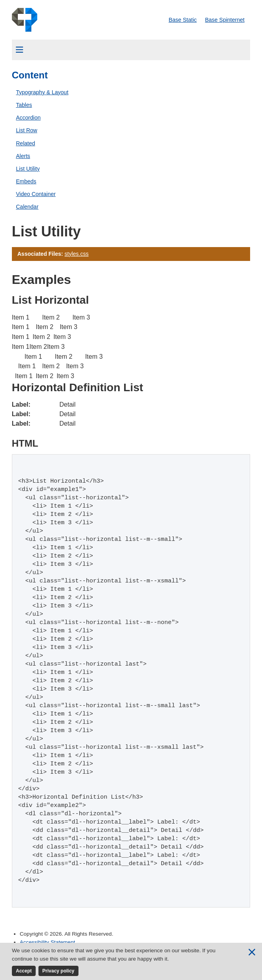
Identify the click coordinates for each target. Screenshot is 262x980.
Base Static (183, 20)
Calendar (27, 207)
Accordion (28, 118)
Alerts (23, 156)
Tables (24, 105)
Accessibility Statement (48, 942)
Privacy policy (58, 971)
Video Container (36, 194)
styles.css (77, 254)
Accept (24, 971)
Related (25, 143)
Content (30, 75)
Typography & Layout (42, 92)
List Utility (28, 169)
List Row (27, 130)
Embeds (26, 181)
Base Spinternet (225, 20)
